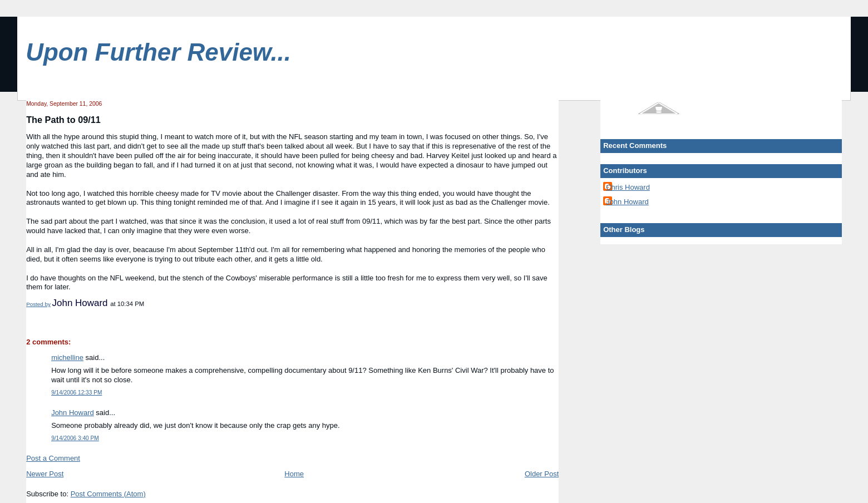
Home (294, 474)
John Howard (73, 413)
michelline (67, 357)
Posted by (38, 304)
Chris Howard (628, 187)
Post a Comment (53, 458)
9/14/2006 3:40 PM (75, 438)
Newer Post (45, 474)
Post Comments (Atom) (108, 494)
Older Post (542, 474)
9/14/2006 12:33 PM (77, 393)
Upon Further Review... (158, 52)
